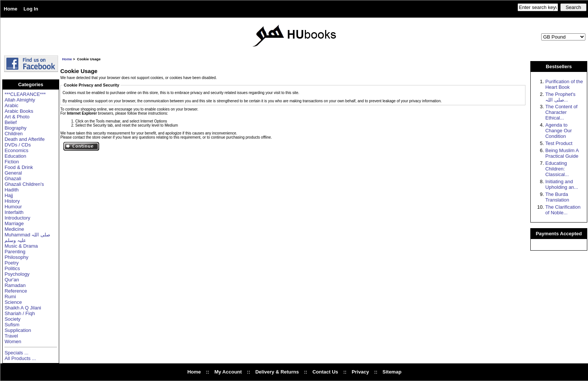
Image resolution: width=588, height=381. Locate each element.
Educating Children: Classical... (557, 169)
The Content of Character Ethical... (561, 112)
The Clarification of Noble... (563, 210)
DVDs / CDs (18, 145)
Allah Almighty (20, 100)
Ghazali (13, 179)
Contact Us (325, 372)
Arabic (11, 105)
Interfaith (14, 212)
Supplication (18, 330)
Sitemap (392, 372)
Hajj (9, 195)
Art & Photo (17, 117)
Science (13, 302)
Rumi (10, 297)
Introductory (17, 218)
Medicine (14, 229)
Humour (13, 207)
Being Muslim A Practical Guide (562, 153)
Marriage (14, 223)
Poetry (12, 263)
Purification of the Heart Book (564, 84)
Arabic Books (19, 111)
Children (13, 134)
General (13, 173)
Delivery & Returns (277, 372)
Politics (12, 268)
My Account (228, 372)
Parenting (15, 252)
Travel (11, 336)
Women (13, 341)
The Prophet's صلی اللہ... (560, 97)
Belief (11, 122)
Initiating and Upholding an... (562, 184)
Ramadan (15, 285)
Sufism (12, 325)
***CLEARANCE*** (25, 94)
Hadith (12, 190)
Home (10, 9)
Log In (31, 9)
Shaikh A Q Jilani (23, 308)
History (12, 201)
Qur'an (12, 280)
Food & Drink (19, 167)
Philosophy (16, 257)
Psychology (17, 274)
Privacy (360, 372)
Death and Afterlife (25, 139)
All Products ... (20, 358)
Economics (16, 150)
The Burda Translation (557, 197)
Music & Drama (21, 246)
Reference (16, 291)
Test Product (559, 143)
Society (13, 319)
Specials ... (16, 353)
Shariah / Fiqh (20, 313)
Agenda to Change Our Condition (559, 131)
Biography (16, 128)
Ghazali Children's (24, 184)
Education (15, 156)
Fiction (12, 162)
